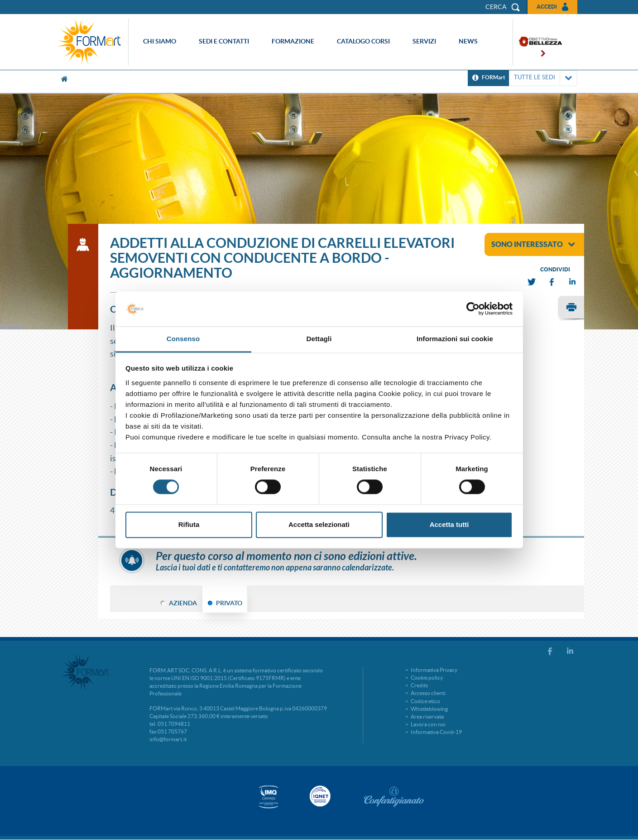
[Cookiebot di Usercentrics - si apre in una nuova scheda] (473, 309)
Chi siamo (160, 41)
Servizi (424, 41)
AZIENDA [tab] (183, 603)
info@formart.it (168, 739)
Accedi (547, 7)
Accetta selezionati (319, 524)
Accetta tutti (449, 524)
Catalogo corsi (363, 41)
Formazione (293, 41)
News (468, 41)
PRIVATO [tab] (229, 603)
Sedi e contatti (224, 41)
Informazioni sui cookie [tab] (455, 339)
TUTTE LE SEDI (543, 78)
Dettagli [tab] (319, 339)
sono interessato (533, 244)
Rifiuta (189, 524)
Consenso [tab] (183, 339)
